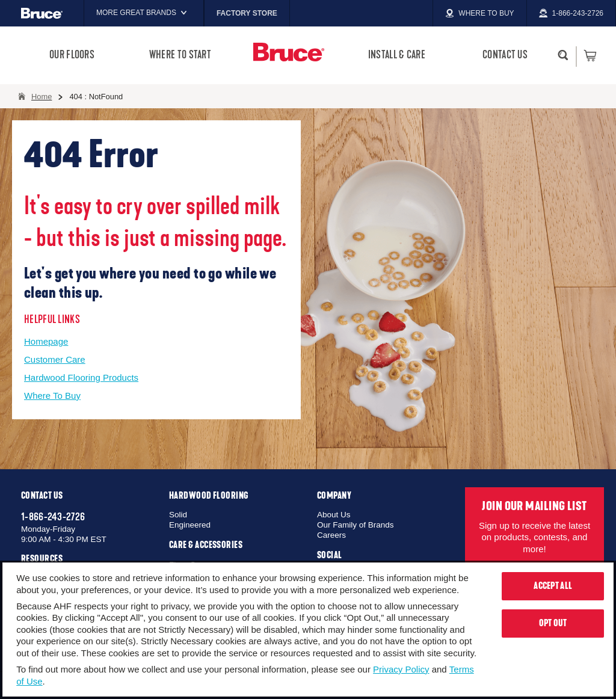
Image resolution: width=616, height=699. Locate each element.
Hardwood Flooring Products (81, 377)
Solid (178, 515)
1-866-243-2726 (53, 517)
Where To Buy (52, 396)
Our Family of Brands (356, 525)
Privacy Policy (401, 669)
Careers (331, 535)
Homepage (46, 341)
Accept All (553, 586)
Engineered (190, 525)
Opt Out (553, 623)
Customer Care (55, 359)
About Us (334, 515)
